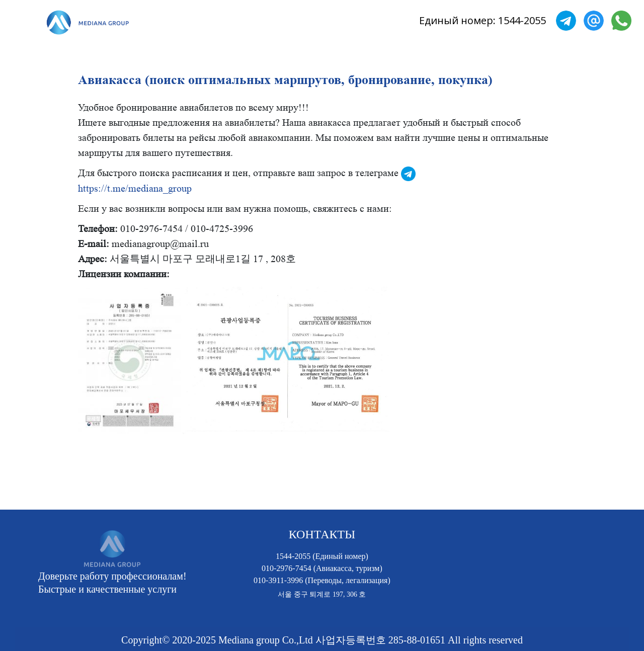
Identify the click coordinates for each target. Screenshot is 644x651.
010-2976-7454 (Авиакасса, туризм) (322, 568)
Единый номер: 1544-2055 (482, 20)
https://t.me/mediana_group (135, 189)
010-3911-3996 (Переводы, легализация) (322, 580)
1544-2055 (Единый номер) (322, 556)
